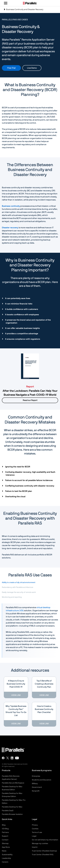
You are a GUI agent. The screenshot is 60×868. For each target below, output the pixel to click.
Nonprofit (36, 791)
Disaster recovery (10, 228)
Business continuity (11, 206)
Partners (5, 832)
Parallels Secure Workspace (13, 783)
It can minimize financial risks (19, 304)
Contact (5, 840)
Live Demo (32, 68)
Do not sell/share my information (45, 840)
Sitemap (5, 844)
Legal (34, 836)
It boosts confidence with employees (22, 315)
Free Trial (11, 68)
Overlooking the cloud (16, 497)
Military (35, 784)
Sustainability (7, 855)
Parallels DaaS (8, 811)
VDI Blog (5, 829)
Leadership (6, 858)
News (4, 851)
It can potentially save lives (18, 298)
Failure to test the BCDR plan (19, 491)
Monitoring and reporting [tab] (12, 597)
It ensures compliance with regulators (23, 339)
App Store (6, 847)
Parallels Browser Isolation (12, 814)
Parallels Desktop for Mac (12, 807)
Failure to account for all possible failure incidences (29, 480)
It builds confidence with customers (22, 309)
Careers (5, 862)
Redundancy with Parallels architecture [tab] (18, 587)
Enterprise (36, 776)
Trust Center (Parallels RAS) (43, 855)
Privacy (35, 825)
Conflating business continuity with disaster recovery (30, 486)
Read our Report (30, 400)
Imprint (35, 847)
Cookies (35, 829)
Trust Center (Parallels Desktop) (44, 851)
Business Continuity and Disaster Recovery (23, 10)
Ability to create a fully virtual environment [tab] (19, 582)
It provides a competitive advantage (22, 334)
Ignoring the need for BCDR (18, 467)
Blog (4, 825)
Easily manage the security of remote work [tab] (19, 592)
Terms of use (37, 832)
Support (5, 836)
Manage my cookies (40, 844)
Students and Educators (42, 780)
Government (37, 787)
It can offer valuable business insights (23, 328)
